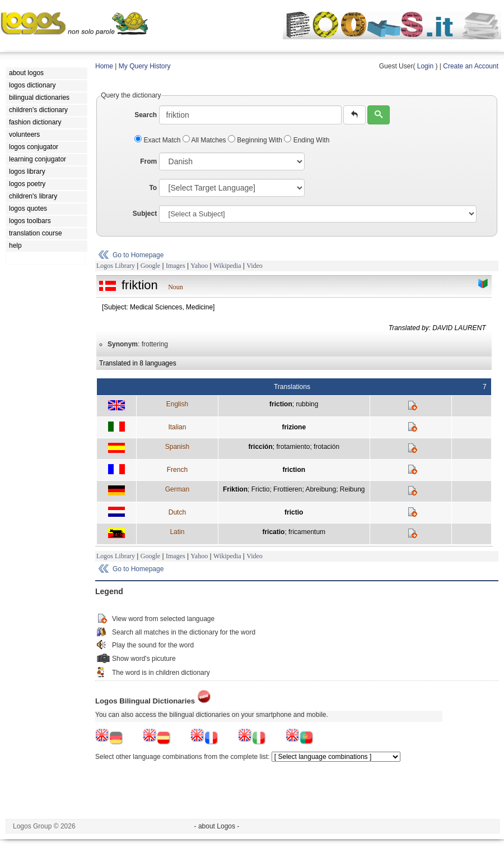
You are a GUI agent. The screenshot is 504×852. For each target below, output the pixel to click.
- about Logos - (217, 826)
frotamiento (293, 447)
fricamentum (307, 532)
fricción (260, 447)
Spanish (177, 447)
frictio (294, 512)
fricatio (273, 532)
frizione (294, 427)
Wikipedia (227, 266)
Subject (145, 214)
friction (281, 404)
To (153, 188)
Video (255, 266)
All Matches (205, 140)
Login (425, 66)
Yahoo (199, 266)
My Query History (145, 66)
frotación (326, 447)
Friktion (235, 489)
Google (150, 266)
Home (104, 66)
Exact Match (158, 140)
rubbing (307, 404)
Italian (177, 427)
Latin (177, 532)
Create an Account (471, 66)
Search (146, 115)
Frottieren (288, 489)
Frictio (261, 489)
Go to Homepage (138, 255)
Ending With (307, 140)
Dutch (177, 512)
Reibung (353, 489)
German (177, 489)
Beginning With (256, 140)
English (177, 404)
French (177, 470)
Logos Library (116, 266)
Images (176, 266)
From (148, 161)
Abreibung (321, 489)
